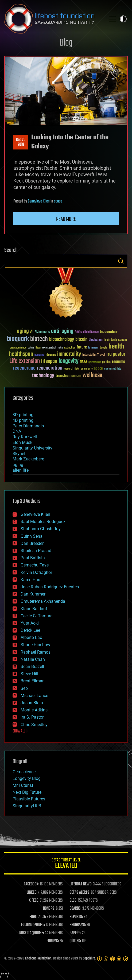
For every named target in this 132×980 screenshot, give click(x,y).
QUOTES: (75, 941)
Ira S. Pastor (32, 717)
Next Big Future (27, 792)
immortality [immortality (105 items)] (69, 354)
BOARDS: (75, 909)
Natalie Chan (33, 659)
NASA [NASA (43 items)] (84, 362)
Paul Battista (33, 558)
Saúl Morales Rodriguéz (43, 522)
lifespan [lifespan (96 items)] (49, 361)
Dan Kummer (33, 594)
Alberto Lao (31, 637)
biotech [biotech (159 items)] (39, 339)
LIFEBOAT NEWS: (81, 884)
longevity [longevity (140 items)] (69, 361)
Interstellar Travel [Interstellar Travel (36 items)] (94, 355)
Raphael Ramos (36, 652)
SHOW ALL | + (21, 731)
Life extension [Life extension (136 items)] (25, 361)
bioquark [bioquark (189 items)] (18, 339)
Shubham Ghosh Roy (41, 529)
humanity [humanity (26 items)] (39, 355)
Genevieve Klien (39, 201)
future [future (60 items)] (82, 347)
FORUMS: (53, 941)
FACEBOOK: (31, 884)
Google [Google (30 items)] (103, 348)
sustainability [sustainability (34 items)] (113, 369)
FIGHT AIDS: (38, 917)
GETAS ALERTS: (80, 893)
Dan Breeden (33, 543)
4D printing (23, 420)
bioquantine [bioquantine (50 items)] (109, 332)
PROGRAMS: (78, 925)
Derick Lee (30, 630)
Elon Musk (22, 442)
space (58, 201)
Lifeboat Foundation (38, 959)
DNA (17, 431)
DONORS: (49, 909)
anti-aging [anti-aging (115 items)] (62, 331)
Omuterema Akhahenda (43, 601)
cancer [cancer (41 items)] (123, 340)
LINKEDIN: (33, 893)
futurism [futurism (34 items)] (93, 348)
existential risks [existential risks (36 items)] (53, 348)
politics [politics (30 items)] (106, 362)
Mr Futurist (23, 785)
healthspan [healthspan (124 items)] (21, 354)
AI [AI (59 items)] (32, 332)
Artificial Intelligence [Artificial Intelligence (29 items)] (87, 332)
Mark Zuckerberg (28, 459)
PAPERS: (75, 933)
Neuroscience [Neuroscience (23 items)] (95, 363)
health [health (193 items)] (116, 347)
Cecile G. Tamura (37, 616)
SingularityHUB (27, 806)
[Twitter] (106, 959)
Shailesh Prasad (36, 551)
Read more (66, 219)
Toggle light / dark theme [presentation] (123, 19)
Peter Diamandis (28, 426)
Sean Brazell (32, 667)
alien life (21, 470)
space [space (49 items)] (98, 368)
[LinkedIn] (112, 959)
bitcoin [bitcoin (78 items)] (81, 340)
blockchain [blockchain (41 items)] (96, 340)
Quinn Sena (32, 536)
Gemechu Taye (35, 565)
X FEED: (34, 901)
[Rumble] (126, 959)
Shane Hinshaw (35, 645)
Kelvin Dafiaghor (36, 572)
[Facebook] (99, 959)
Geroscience (24, 772)
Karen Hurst (32, 580)
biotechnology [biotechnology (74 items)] (62, 340)
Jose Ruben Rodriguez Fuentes (50, 587)
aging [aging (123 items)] (23, 331)
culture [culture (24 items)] (31, 348)
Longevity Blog (27, 778)
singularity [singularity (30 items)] (87, 369)
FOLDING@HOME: (33, 925)
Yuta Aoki (30, 623)
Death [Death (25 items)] (38, 348)
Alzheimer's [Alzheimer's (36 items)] (42, 332)
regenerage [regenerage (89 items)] (24, 368)
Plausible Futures (29, 799)
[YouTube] (119, 959)
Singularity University (32, 448)
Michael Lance (34, 696)
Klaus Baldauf (34, 609)
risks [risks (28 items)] (77, 369)
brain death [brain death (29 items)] (111, 340)
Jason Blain (32, 703)
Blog (66, 43)
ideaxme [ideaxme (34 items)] (51, 355)
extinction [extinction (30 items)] (70, 348)
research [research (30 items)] (68, 369)
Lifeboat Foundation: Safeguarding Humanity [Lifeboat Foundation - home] (53, 19)
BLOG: (73, 901)
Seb (24, 688)
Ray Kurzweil (25, 437)
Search (121, 261)
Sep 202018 (21, 142)
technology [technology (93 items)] (43, 376)
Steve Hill (29, 674)
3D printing (23, 415)
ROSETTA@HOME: (32, 933)
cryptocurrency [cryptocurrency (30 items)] (18, 348)
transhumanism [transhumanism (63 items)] (68, 376)
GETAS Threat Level (66, 864)
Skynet (19, 454)
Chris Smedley (34, 725)
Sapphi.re (89, 959)
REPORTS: (76, 917)
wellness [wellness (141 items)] (92, 375)
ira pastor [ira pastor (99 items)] (116, 354)
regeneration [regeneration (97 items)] (50, 368)
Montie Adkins (34, 710)
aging (18, 465)
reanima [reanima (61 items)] (119, 362)
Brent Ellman (33, 681)
